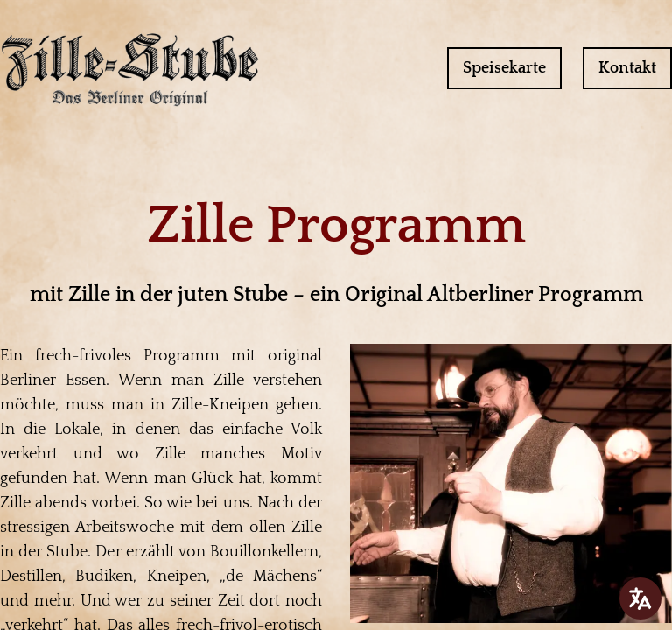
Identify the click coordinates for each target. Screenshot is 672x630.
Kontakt (627, 68)
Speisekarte (504, 68)
